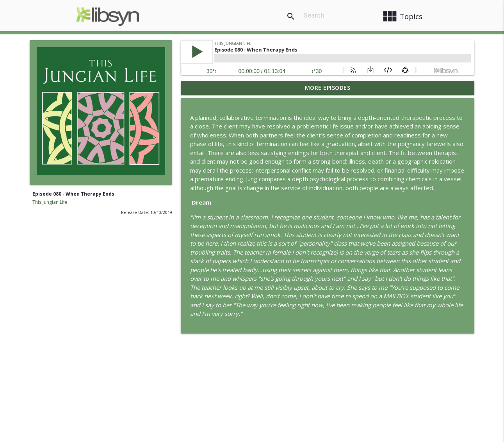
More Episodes (328, 88)
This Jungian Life (50, 202)
